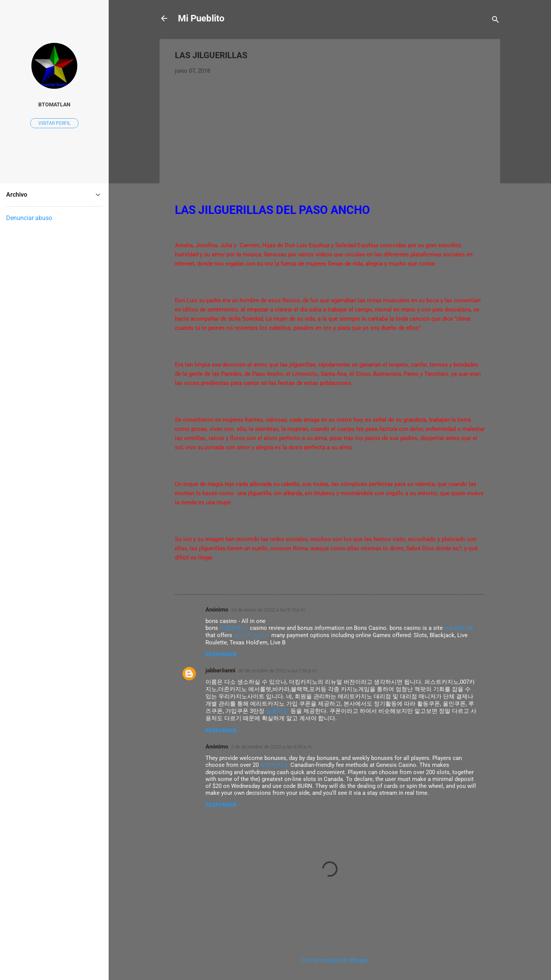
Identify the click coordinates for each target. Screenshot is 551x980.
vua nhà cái (459, 628)
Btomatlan (54, 104)
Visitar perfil (54, 123)
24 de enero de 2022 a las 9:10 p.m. (269, 610)
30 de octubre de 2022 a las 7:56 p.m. (278, 671)
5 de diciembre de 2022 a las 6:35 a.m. (272, 747)
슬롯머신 (277, 711)
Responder (221, 654)
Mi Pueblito (201, 18)
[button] (480, 56)
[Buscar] (496, 21)
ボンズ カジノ (252, 635)
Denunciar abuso (29, 218)
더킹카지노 (234, 628)
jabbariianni (220, 670)
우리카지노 (275, 765)
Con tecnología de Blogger (330, 960)
